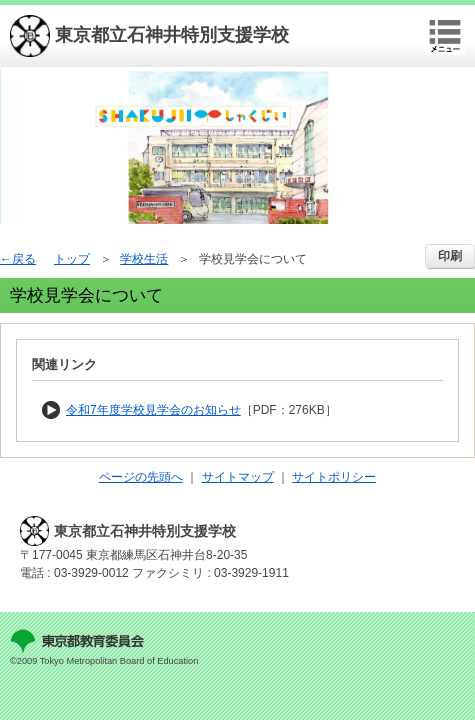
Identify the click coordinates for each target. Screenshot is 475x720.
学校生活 (144, 259)
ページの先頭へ (141, 477)
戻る (24, 259)
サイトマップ (238, 477)
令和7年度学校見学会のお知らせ (153, 410)
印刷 (450, 256)
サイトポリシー (334, 477)
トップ (72, 259)
